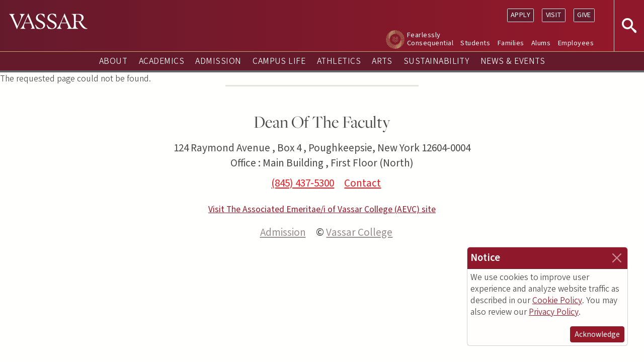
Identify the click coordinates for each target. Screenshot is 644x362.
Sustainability (436, 61)
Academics (162, 61)
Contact (363, 183)
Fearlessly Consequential (430, 39)
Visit (554, 15)
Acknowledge (597, 334)
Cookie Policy (557, 300)
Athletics (339, 61)
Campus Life (279, 61)
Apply (520, 15)
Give (584, 15)
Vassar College (359, 232)
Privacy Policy (554, 312)
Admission (218, 61)
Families (511, 43)
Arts (382, 61)
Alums (541, 43)
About (113, 61)
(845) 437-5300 (303, 183)
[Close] (617, 258)
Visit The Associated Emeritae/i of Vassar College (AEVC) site (322, 209)
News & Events (513, 61)
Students (475, 43)
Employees (576, 43)
